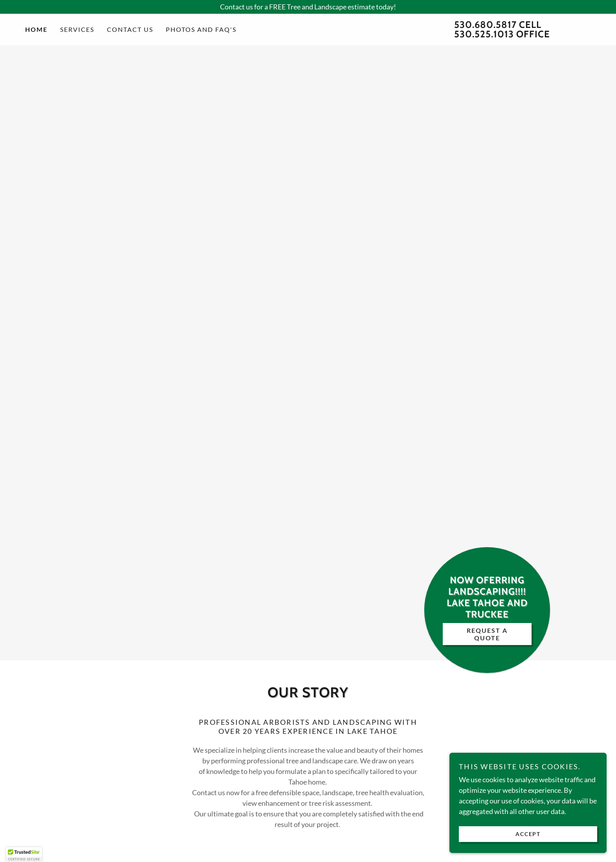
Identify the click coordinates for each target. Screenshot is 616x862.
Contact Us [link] (130, 29)
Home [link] (36, 29)
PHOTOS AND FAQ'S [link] (201, 29)
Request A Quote (487, 634)
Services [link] (77, 29)
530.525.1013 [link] (484, 34)
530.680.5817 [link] (485, 25)
